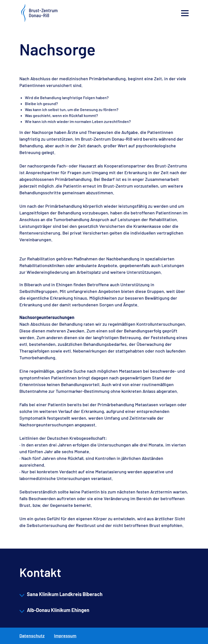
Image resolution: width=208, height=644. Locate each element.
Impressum (65, 636)
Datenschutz (32, 636)
